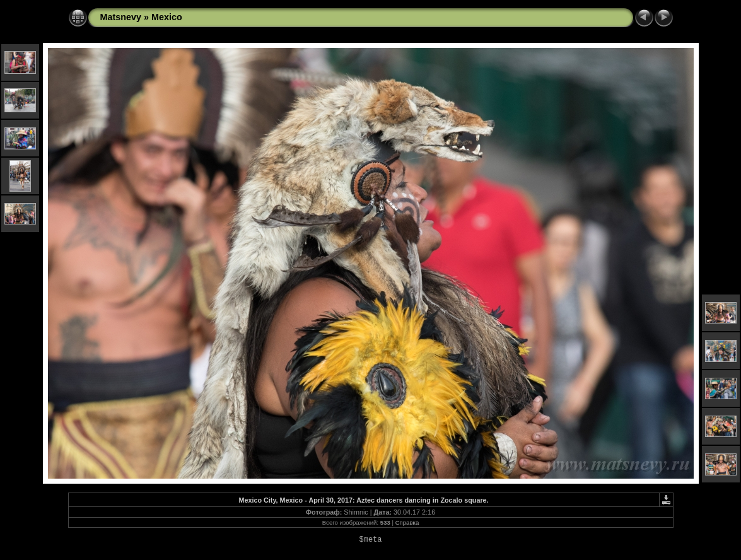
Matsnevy (121, 17)
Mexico (167, 17)
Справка (407, 522)
